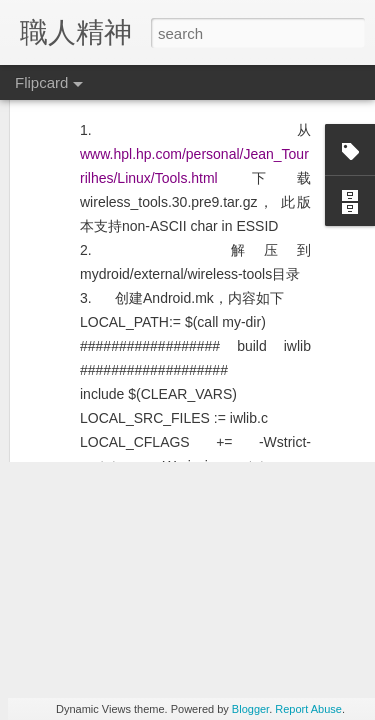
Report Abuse (308, 709)
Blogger (250, 709)
